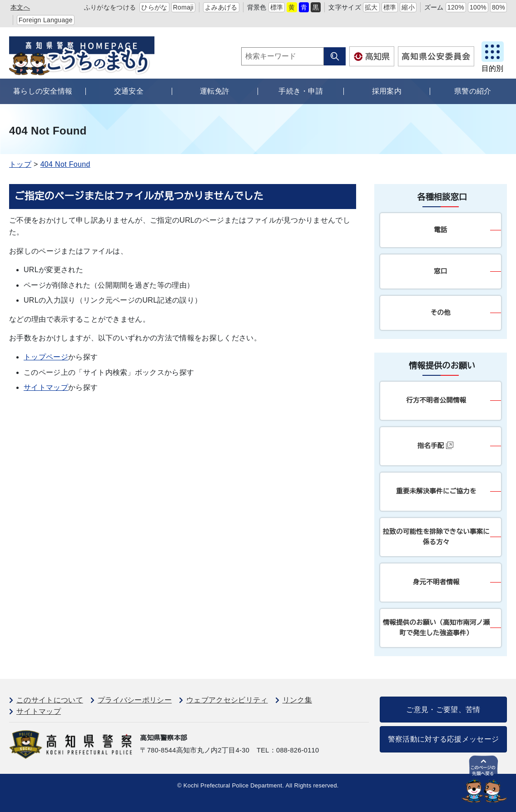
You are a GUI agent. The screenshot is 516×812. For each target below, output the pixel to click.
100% (478, 7)
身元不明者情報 (436, 582)
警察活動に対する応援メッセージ (444, 739)
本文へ (20, 7)
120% (456, 7)
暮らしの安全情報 (43, 91)
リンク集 (297, 700)
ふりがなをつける (110, 7)
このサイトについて (50, 700)
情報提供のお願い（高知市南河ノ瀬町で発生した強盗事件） (436, 628)
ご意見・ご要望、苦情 (443, 710)
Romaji (184, 7)
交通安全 (129, 91)
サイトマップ (46, 387)
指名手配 (435, 446)
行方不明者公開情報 (436, 400)
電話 (440, 230)
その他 (441, 313)
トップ (20, 164)
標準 (277, 7)
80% (499, 7)
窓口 (440, 271)
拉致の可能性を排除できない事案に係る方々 (436, 537)
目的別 (492, 68)
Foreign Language (46, 20)
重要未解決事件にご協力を (436, 491)
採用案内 (387, 91)
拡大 (371, 7)
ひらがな (154, 7)
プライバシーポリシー (135, 700)
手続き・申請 (301, 91)
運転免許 (215, 91)
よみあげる (221, 7)
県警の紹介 (473, 91)
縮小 (408, 7)
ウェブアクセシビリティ (227, 700)
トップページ (46, 357)
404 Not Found (65, 164)
